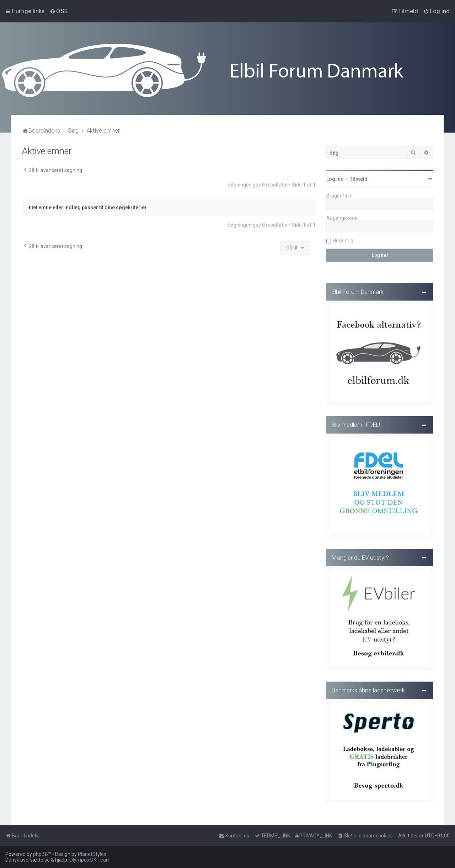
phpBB (41, 854)
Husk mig (343, 240)
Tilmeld (359, 178)
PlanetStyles (92, 854)
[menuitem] (59, 11)
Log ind (335, 178)
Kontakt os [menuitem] (234, 836)
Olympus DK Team (90, 860)
